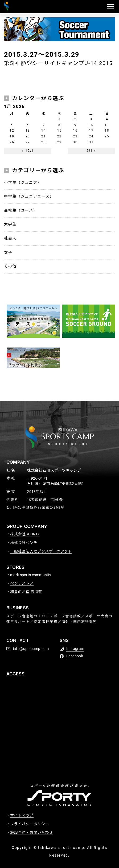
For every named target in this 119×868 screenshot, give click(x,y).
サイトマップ (22, 815)
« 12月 (28, 151)
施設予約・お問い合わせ (31, 832)
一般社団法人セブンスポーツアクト (41, 551)
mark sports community (31, 575)
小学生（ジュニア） (23, 183)
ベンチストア (22, 583)
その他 (10, 266)
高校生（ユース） (21, 210)
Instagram (75, 649)
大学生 (10, 224)
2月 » (91, 151)
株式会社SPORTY (25, 534)
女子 (8, 252)
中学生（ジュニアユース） (29, 196)
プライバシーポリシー (30, 824)
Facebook (75, 656)
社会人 (10, 238)
